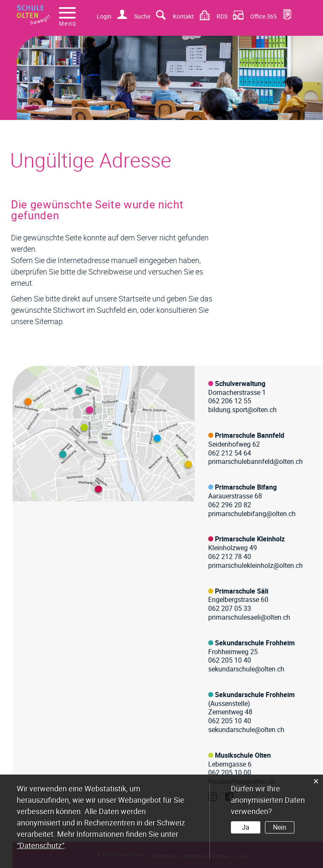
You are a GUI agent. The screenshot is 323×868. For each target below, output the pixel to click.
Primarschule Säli (242, 591)
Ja (246, 827)
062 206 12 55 (230, 401)
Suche (142, 16)
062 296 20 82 (230, 505)
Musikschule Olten (243, 755)
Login (104, 16)
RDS (222, 16)
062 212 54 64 (230, 453)
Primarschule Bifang (246, 487)
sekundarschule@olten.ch (246, 669)
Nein (280, 827)
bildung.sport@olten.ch (242, 410)
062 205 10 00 (230, 772)
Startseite (135, 298)
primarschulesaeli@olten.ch (249, 617)
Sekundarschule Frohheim (255, 643)
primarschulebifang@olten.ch (252, 514)
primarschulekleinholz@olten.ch (255, 565)
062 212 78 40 (230, 556)
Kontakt (183, 16)
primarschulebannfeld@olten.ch (255, 461)
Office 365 (263, 16)
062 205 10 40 (230, 660)
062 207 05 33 (230, 608)
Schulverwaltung (240, 383)
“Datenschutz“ (41, 845)
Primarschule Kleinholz (250, 539)
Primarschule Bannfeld (250, 435)
